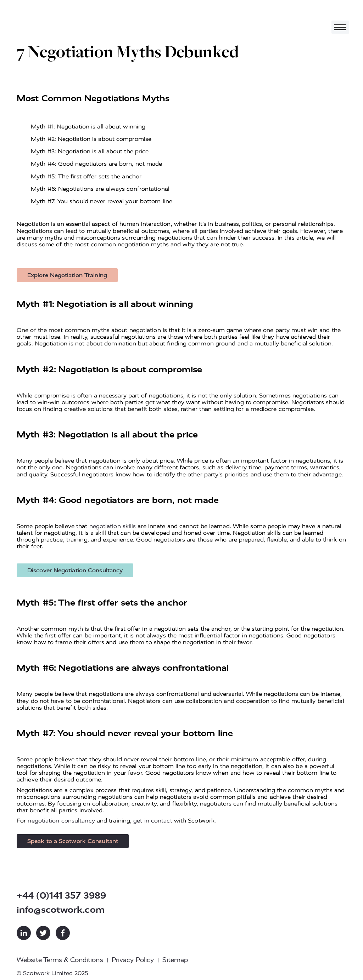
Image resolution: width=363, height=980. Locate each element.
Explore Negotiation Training (67, 275)
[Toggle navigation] (340, 27)
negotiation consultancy (61, 821)
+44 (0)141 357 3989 (61, 896)
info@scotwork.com (61, 910)
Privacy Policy (133, 960)
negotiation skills (113, 526)
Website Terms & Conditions (60, 960)
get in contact (153, 821)
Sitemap (175, 960)
